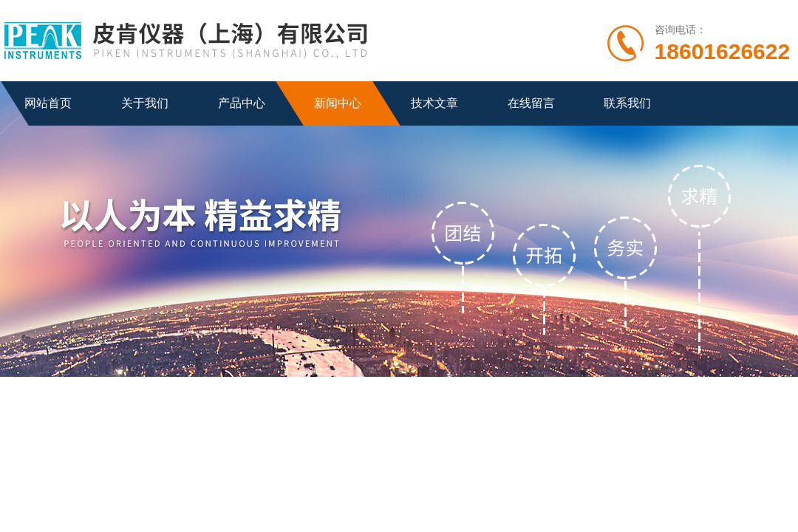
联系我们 (627, 103)
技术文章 (434, 103)
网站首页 (48, 103)
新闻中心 (338, 103)
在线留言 (531, 103)
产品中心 (242, 103)
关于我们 (145, 103)
